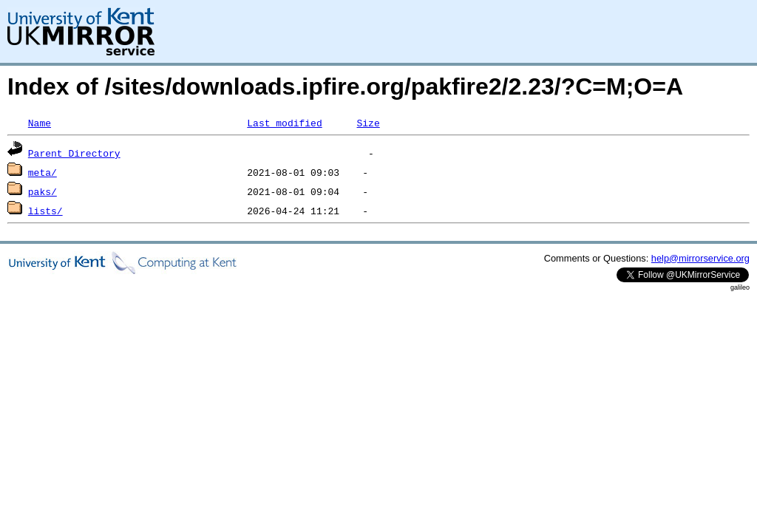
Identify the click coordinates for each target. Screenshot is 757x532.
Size (368, 123)
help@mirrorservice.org (700, 258)
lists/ (45, 211)
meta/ (43, 172)
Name (40, 123)
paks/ (43, 191)
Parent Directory (74, 153)
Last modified (284, 123)
